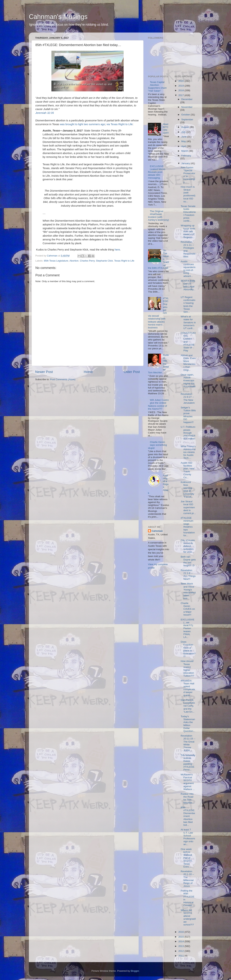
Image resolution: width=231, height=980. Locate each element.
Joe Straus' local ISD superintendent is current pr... (188, 507)
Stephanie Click (104, 261)
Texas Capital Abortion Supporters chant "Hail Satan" (157, 87)
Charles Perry (87, 261)
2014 (181, 941)
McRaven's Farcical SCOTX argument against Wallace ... (188, 782)
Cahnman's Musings (58, 17)
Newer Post (44, 372)
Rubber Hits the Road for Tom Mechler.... (188, 798)
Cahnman (157, 531)
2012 (181, 951)
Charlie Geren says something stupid (157, 445)
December (187, 99)
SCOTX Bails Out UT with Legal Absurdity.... (188, 287)
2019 (181, 86)
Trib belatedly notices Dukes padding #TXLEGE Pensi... (188, 763)
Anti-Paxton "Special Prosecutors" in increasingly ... (188, 175)
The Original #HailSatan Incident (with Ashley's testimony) (158, 216)
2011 (181, 956)
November (187, 107)
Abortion (74, 261)
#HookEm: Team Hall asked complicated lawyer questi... (188, 688)
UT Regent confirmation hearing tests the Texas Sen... (188, 305)
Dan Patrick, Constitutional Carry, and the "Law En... (188, 706)
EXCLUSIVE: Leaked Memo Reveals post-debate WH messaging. (157, 172)
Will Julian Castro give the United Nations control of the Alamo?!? (158, 404)
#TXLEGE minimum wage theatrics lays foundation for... (188, 527)
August (186, 127)
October (186, 115)
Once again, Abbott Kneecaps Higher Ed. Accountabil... (188, 382)
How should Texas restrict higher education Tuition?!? (187, 668)
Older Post (132, 372)
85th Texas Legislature (56, 261)
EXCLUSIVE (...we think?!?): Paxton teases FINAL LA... (188, 628)
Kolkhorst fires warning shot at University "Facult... (187, 489)
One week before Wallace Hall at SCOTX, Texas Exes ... (187, 858)
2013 (181, 946)
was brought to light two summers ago (82, 124)
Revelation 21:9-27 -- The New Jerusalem (188, 398)
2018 (181, 90)
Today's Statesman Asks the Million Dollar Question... (188, 724)
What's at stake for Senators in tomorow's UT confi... (188, 322)
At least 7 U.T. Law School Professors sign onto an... (188, 837)
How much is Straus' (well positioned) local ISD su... (188, 194)
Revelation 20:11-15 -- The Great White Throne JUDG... (188, 743)
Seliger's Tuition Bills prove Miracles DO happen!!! (188, 415)
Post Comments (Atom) (63, 379)
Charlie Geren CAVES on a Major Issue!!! (188, 609)
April (184, 146)
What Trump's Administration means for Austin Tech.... (188, 452)
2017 (181, 95)
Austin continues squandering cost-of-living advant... (188, 269)
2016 (181, 932)
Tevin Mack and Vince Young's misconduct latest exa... (188, 591)
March (185, 151)
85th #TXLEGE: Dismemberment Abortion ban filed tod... (188, 816)
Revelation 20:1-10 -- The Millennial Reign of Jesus (187, 879)
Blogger (135, 971)
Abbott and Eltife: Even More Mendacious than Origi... (188, 363)
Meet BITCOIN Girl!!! (166, 129)
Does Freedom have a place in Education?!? (188, 649)
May (184, 141)
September (187, 119)
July (184, 132)
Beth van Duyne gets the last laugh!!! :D (188, 561)
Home (88, 372)
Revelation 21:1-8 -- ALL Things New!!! (188, 575)
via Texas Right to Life (120, 124)
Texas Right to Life (124, 261)
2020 (181, 81)
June (184, 137)
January (186, 163)
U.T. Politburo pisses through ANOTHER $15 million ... (188, 434)
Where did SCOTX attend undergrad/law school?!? (188, 918)
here (117, 250)
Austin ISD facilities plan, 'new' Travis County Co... (188, 470)
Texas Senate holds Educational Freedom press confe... (188, 213)
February (186, 156)
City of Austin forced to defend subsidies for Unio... (188, 546)
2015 (181, 937)
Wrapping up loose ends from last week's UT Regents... (188, 231)
